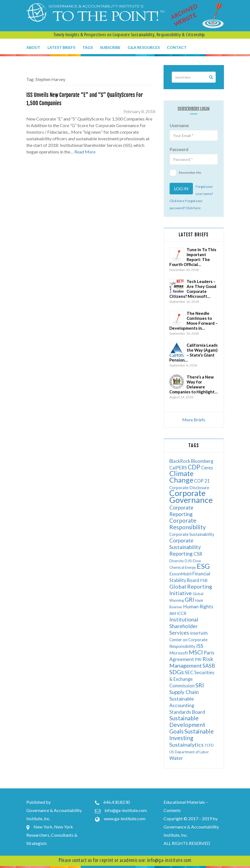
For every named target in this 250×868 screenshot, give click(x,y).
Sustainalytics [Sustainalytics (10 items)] (186, 744)
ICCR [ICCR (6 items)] (182, 613)
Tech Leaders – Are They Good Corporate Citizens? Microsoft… (193, 289)
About (33, 47)
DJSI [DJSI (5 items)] (189, 561)
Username (179, 125)
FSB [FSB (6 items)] (204, 580)
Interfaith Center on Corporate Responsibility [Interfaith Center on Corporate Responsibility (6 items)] (189, 640)
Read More (85, 152)
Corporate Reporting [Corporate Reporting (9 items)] (181, 511)
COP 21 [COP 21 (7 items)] (202, 481)
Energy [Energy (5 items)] (190, 567)
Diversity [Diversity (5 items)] (177, 561)
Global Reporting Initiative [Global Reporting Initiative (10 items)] (191, 590)
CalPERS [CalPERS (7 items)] (178, 468)
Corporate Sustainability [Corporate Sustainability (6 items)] (192, 534)
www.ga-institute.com (125, 818)
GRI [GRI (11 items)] (189, 599)
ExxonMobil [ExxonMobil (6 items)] (180, 574)
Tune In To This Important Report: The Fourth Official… (193, 257)
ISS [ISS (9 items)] (200, 646)
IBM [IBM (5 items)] (173, 614)
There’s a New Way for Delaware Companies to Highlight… (193, 384)
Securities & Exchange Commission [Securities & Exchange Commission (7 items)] (192, 679)
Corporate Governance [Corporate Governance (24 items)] (191, 496)
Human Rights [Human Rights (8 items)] (198, 607)
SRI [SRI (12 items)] (200, 685)
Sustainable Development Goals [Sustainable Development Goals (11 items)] (187, 725)
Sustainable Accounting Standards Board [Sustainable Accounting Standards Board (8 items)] (187, 705)
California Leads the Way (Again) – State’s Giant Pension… (193, 352)
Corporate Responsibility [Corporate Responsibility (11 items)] (188, 524)
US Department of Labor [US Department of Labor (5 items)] (189, 752)
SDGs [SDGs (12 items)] (177, 672)
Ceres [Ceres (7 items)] (207, 468)
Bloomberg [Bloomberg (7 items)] (202, 461)
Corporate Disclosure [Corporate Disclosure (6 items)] (189, 488)
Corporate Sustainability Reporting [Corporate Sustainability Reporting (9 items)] (185, 547)
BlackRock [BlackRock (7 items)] (180, 461)
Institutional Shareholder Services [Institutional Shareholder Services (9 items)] (184, 626)
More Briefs (194, 420)
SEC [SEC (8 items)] (189, 672)
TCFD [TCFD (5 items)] (209, 745)
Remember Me (185, 173)
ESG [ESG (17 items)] (203, 566)
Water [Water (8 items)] (176, 758)
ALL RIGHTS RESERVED (187, 843)
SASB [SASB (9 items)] (209, 666)
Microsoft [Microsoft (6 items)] (179, 653)
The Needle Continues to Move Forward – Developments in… (193, 321)
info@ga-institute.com (126, 810)
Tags (88, 47)
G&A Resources (144, 47)
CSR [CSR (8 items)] (198, 554)
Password (179, 149)
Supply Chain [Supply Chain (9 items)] (184, 692)
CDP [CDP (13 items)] (194, 467)
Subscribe (110, 47)
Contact (177, 47)
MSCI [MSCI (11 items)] (196, 652)
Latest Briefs (61, 47)
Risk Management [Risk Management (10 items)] (191, 662)
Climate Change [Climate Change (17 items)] (181, 477)
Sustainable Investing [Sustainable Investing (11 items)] (192, 734)
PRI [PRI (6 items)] (198, 659)
